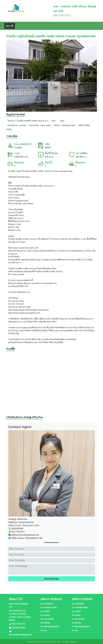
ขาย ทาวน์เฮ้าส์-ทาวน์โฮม (49, 608)
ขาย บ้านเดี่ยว (45, 611)
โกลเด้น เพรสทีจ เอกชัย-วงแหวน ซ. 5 (33, 121)
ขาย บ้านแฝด (45, 615)
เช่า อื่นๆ (75, 630)
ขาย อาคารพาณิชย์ (47, 619)
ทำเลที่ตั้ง (11, 349)
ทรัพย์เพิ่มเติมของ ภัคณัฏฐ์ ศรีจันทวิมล (24, 417)
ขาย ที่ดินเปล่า (45, 623)
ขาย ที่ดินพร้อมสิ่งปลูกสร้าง (50, 627)
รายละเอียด (12, 136)
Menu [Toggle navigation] (10, 26)
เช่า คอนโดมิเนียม (78, 604)
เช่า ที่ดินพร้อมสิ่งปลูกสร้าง (81, 627)
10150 (9, 129)
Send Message (51, 579)
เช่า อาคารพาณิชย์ (78, 619)
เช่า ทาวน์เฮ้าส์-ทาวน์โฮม (80, 608)
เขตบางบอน (45, 125)
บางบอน (23, 125)
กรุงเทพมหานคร (68, 125)
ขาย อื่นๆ (44, 630)
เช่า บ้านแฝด (76, 615)
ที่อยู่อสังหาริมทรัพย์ (15, 115)
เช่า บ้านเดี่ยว (76, 611)
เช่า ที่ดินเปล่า (76, 623)
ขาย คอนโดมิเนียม (47, 604)
